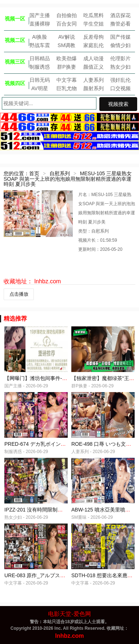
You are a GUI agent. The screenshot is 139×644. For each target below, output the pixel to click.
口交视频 (120, 88)
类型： (85, 231)
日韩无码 (40, 80)
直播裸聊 (40, 24)
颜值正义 (94, 67)
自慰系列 (60, 173)
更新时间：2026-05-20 (100, 249)
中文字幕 (67, 80)
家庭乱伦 (94, 45)
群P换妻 (66, 67)
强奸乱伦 (120, 80)
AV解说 (67, 37)
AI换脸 (39, 37)
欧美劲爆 (67, 58)
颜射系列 (94, 88)
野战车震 (40, 45)
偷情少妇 (120, 45)
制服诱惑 (40, 67)
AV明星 (40, 88)
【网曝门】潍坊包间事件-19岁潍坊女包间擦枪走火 (61, 378)
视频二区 (15, 40)
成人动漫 (94, 58)
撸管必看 (120, 24)
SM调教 (66, 45)
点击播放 (19, 294)
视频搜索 (118, 104)
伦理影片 (120, 58)
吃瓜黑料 (94, 15)
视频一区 (15, 19)
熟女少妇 (120, 67)
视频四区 (15, 83)
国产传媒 (120, 37)
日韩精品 (40, 58)
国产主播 (40, 15)
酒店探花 (120, 15)
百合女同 (67, 24)
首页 (34, 173)
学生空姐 (94, 24)
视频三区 (15, 62)
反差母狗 (94, 37)
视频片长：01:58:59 (98, 240)
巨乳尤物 (67, 88)
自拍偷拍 (67, 15)
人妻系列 (94, 80)
